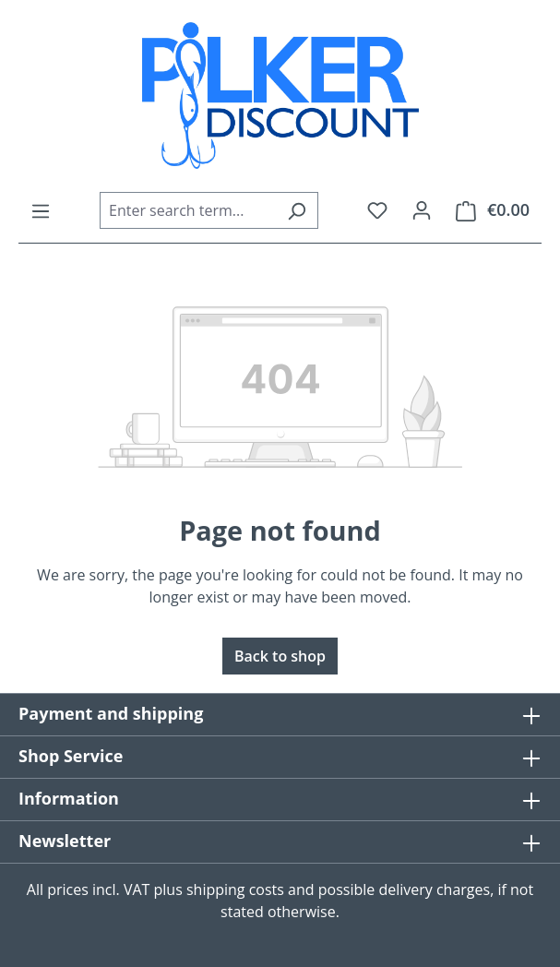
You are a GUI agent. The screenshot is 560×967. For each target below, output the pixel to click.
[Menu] (41, 210)
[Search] (297, 210)
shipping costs (235, 889)
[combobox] (188, 210)
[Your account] (422, 209)
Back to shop (280, 656)
